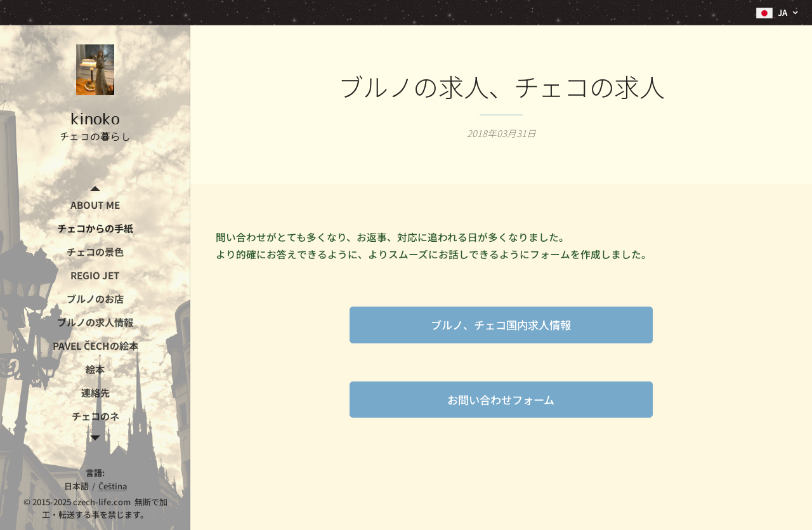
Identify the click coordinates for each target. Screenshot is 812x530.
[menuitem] (95, 205)
